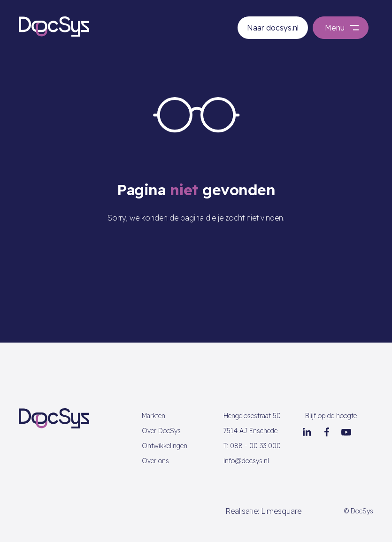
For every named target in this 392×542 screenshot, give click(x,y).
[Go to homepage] (54, 26)
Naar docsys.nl (273, 28)
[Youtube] (346, 432)
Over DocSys (161, 431)
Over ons (155, 461)
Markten (154, 416)
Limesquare (281, 511)
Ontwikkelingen (165, 446)
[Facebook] (327, 432)
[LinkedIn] (307, 432)
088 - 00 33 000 (252, 446)
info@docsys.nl (246, 461)
